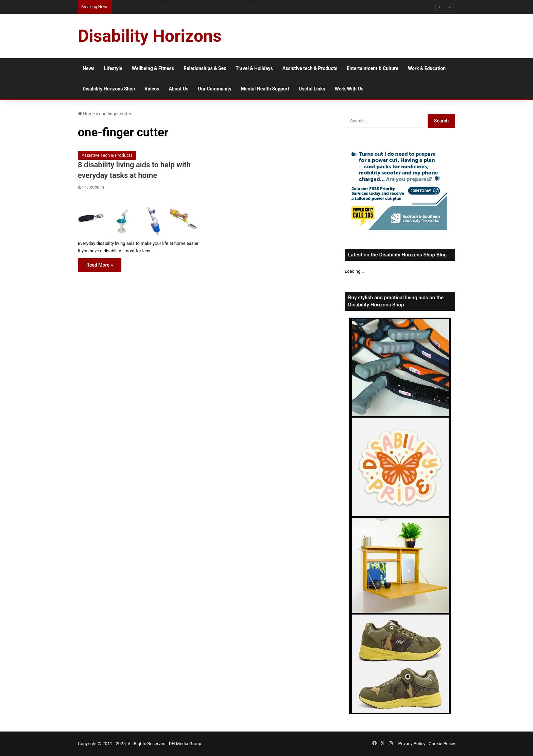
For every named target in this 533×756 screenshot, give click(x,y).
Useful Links (312, 89)
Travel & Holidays (254, 68)
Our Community (215, 89)
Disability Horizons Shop (109, 89)
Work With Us (349, 89)
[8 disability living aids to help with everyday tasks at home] (138, 216)
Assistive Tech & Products (107, 155)
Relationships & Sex (205, 68)
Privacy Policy (412, 744)
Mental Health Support (265, 89)
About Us (178, 89)
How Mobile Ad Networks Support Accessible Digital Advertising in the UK (181, 7)
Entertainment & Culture (373, 68)
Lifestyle (113, 68)
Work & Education (427, 68)
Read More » (100, 265)
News (89, 68)
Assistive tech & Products (310, 68)
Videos (152, 89)
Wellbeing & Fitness (153, 68)
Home (86, 114)
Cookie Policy (442, 744)
